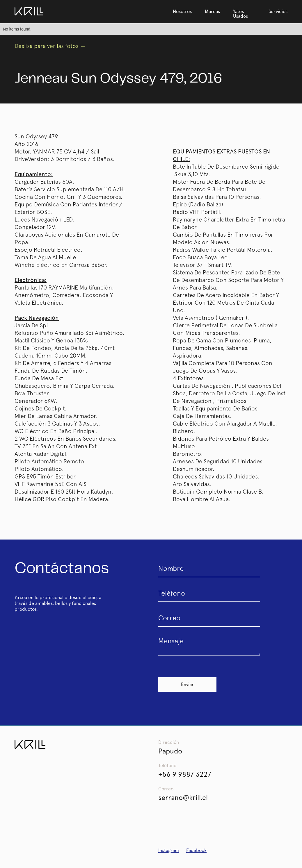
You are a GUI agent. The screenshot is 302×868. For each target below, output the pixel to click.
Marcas (212, 11)
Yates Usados (240, 14)
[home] (29, 11)
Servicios (278, 11)
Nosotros (182, 11)
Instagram (169, 850)
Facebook (196, 850)
